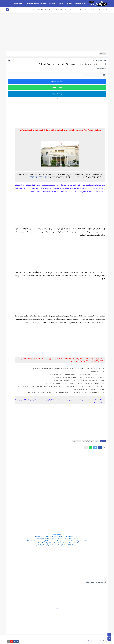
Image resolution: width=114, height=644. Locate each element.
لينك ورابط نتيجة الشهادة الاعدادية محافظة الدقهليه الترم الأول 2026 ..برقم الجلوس (57, 545)
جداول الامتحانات (49, 10)
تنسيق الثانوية (93, 10)
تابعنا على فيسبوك (57, 81)
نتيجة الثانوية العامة (103, 10)
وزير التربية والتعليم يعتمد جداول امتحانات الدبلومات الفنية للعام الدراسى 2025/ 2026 (57, 537)
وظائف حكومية (76, 441)
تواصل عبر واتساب (57, 88)
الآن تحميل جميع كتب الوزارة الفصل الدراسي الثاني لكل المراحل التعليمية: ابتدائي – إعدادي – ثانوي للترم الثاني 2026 (57, 541)
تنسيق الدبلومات (73, 10)
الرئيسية (103, 61)
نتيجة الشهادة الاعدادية (61, 10)
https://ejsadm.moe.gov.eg (40, 177)
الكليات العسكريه (38, 10)
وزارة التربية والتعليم (88, 441)
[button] (100, 448)
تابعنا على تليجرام (57, 94)
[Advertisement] (57, 36)
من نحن (61, 3)
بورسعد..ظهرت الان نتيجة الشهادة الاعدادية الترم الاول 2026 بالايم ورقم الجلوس (57, 539)
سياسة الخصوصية (80, 3)
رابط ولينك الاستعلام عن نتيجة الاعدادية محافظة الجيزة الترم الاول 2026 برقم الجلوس (57, 543)
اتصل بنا (69, 3)
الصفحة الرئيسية (18, 3)
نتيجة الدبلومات (83, 10)
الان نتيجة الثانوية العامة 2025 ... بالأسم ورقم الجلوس (41, 3)
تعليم (95, 61)
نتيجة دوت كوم (89, 641)
